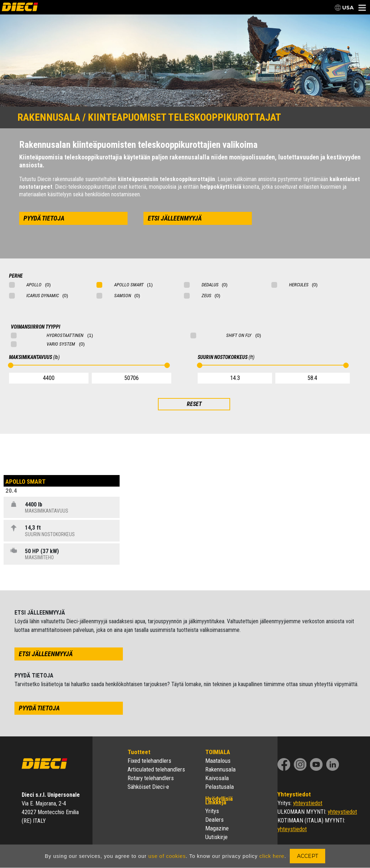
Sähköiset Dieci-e (148, 787)
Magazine (217, 828)
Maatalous (218, 761)
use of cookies (167, 856)
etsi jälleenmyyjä (175, 218)
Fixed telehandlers (149, 761)
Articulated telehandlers (156, 769)
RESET (194, 404)
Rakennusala (220, 769)
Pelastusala (220, 787)
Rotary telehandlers (151, 778)
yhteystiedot (308, 803)
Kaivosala (217, 778)
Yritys (212, 811)
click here (272, 856)
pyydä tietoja (44, 218)
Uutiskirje (216, 837)
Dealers (214, 820)
